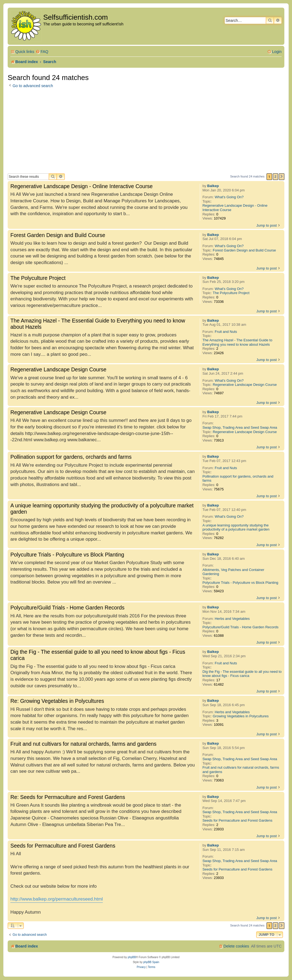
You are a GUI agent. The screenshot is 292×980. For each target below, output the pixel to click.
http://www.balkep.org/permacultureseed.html (57, 899)
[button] (282, 177)
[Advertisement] (146, 132)
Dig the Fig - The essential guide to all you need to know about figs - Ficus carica (242, 674)
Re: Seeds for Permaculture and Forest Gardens (68, 797)
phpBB (132, 957)
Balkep (213, 186)
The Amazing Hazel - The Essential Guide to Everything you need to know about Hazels (237, 342)
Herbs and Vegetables (232, 619)
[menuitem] (42, 52)
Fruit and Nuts (226, 332)
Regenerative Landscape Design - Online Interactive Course (235, 208)
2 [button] (275, 177)
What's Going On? (229, 197)
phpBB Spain (151, 962)
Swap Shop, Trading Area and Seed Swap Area (240, 427)
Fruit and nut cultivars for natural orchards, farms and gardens (241, 770)
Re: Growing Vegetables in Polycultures (57, 701)
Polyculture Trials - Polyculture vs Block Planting (240, 583)
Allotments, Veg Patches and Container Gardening (233, 572)
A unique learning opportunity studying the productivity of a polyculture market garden (236, 527)
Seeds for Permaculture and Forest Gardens (237, 820)
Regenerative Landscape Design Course (245, 385)
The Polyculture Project (231, 293)
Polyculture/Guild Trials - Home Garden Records (240, 627)
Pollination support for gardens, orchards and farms (238, 479)
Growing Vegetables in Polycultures (241, 716)
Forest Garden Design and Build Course (244, 250)
